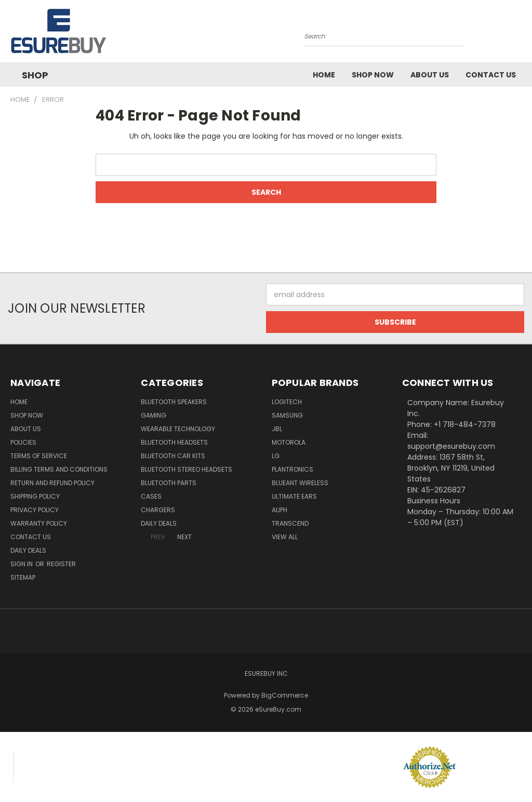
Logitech (287, 402)
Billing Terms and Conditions (59, 469)
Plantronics (292, 469)
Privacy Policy (35, 510)
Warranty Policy (39, 523)
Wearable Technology (178, 429)
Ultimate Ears (294, 496)
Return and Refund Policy (52, 483)
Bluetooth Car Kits (173, 456)
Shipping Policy (35, 496)
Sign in (22, 564)
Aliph (280, 510)
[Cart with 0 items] (522, 34)
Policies (23, 442)
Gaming (154, 415)
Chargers (158, 510)
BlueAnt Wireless (300, 483)
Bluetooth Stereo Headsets (187, 469)
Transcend (290, 523)
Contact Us (491, 75)
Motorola (289, 442)
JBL (277, 429)
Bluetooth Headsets (174, 442)
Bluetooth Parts (169, 483)
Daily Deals (28, 550)
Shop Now (373, 75)
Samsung (287, 415)
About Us (430, 75)
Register (61, 564)
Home (324, 75)
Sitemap (23, 577)
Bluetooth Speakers (174, 402)
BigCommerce (285, 695)
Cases (151, 496)
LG (276, 456)
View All (285, 537)
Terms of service (39, 456)
